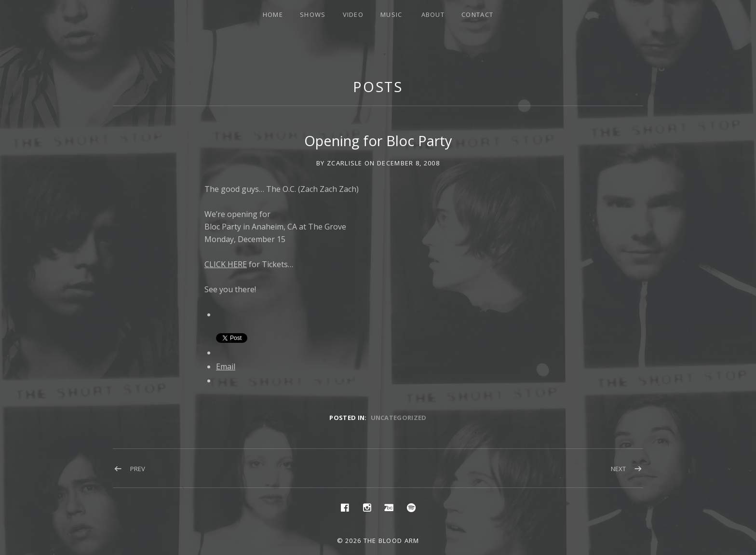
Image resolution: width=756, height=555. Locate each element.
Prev (138, 469)
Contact (477, 14)
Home (273, 14)
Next (618, 469)
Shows (313, 14)
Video (353, 14)
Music (391, 14)
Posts (378, 87)
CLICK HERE (226, 264)
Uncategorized (399, 418)
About (433, 14)
